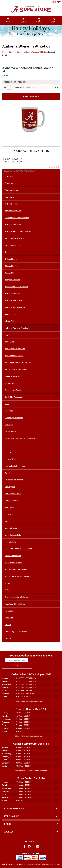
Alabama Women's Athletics (36, 52)
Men (7, 521)
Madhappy (9, 425)
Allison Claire (10, 321)
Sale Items (9, 508)
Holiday (8, 452)
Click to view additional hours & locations (31, 702)
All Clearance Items (13, 211)
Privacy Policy (42, 865)
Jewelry (8, 473)
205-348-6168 (55, 2)
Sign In (23, 22)
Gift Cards (9, 183)
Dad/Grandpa (10, 432)
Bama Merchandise (16, 52)
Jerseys (8, 252)
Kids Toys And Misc (13, 494)
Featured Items (11, 190)
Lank (7, 404)
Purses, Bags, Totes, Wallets (17, 570)
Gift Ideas (9, 176)
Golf (6, 446)
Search (54, 22)
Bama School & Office (14, 356)
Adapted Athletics (12, 280)
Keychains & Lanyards (14, 480)
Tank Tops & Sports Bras (15, 604)
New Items (9, 197)
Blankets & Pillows (12, 377)
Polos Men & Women (14, 563)
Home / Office (11, 459)
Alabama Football (12, 204)
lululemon (9, 515)
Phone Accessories (13, 556)
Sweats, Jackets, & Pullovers (17, 597)
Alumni (8, 335)
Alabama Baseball (12, 294)
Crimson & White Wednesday (17, 218)
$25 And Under (11, 266)
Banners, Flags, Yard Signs (16, 370)
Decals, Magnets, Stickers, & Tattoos (20, 439)
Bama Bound (10, 342)
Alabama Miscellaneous (15, 308)
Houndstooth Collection (15, 466)
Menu (8, 22)
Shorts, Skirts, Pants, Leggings (18, 577)
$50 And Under (11, 273)
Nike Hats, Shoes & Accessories (18, 549)
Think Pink (9, 618)
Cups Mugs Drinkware (14, 418)
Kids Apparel (10, 487)
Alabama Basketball (13, 225)
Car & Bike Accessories (15, 397)
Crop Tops (9, 411)
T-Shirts (8, 625)
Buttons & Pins (11, 383)
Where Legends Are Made (16, 632)
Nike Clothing (10, 542)
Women (8, 639)
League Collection (12, 501)
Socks (7, 583)
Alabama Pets (11, 314)
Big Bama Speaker (12, 245)
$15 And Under (11, 259)
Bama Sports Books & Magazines (19, 363)
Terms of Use (55, 865)
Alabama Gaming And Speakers (18, 232)
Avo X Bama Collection (14, 239)
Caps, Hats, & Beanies (14, 390)
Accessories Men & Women (16, 287)
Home (5, 52)
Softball (8, 590)
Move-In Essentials (13, 535)
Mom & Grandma (12, 528)
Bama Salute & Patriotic (15, 349)
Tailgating (9, 611)
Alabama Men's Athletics (15, 301)
